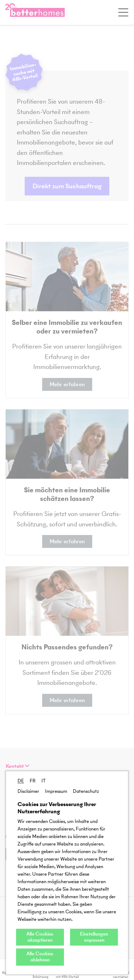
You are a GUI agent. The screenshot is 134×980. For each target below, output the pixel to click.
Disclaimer (28, 791)
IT (44, 781)
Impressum (56, 791)
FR (33, 781)
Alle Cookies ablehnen (40, 957)
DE (21, 781)
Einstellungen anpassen (94, 937)
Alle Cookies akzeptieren (40, 937)
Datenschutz (86, 791)
